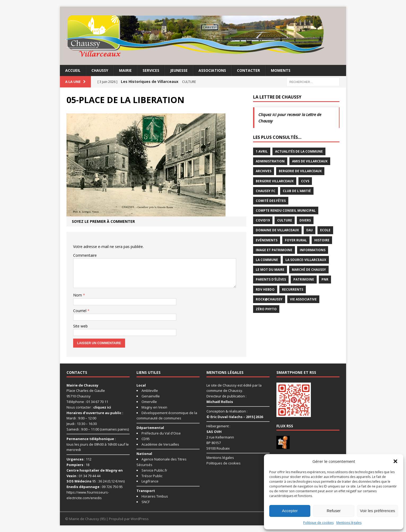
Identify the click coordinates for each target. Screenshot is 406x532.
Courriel (80, 311)
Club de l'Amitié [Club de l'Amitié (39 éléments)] (297, 191)
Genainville (151, 396)
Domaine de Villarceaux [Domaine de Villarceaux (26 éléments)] (277, 230)
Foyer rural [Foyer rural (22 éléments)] (296, 240)
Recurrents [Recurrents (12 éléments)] (293, 289)
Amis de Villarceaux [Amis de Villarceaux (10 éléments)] (310, 161)
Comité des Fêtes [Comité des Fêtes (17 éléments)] (271, 201)
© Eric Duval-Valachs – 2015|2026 (235, 417)
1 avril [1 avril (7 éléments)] (262, 151)
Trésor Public (152, 476)
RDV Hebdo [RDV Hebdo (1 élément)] (265, 289)
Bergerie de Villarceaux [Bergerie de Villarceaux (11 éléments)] (300, 171)
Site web (80, 326)
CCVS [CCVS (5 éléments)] (305, 181)
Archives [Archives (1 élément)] (264, 171)
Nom (78, 295)
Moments (281, 70)
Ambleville (150, 391)
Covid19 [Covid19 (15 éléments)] (263, 220)
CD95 (146, 439)
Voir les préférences (378, 511)
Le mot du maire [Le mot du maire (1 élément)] (270, 270)
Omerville (149, 402)
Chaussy (100, 70)
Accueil (73, 70)
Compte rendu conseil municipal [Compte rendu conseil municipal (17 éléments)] (286, 210)
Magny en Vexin (154, 407)
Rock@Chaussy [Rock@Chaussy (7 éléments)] (269, 299)
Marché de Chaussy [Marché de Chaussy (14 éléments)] (309, 270)
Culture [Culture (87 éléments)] (285, 220)
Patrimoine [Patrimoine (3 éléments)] (304, 279)
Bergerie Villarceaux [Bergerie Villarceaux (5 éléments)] (275, 181)
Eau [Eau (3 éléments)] (310, 230)
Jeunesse (179, 70)
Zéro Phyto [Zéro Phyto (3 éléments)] (266, 309)
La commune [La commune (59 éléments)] (267, 260)
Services (151, 70)
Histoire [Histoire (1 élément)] (322, 240)
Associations (212, 70)
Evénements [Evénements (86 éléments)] (267, 240)
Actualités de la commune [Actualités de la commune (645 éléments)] (299, 151)
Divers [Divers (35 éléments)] (305, 220)
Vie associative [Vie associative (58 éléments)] (303, 299)
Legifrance (150, 481)
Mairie (125, 70)
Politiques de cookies (224, 463)
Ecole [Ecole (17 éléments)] (325, 230)
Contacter (248, 70)
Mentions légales (349, 523)
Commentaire (85, 255)
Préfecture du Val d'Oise (161, 433)
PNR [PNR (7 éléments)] (325, 279)
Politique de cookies (318, 523)
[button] (395, 461)
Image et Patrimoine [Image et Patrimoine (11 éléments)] (274, 250)
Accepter (290, 511)
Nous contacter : (89, 407)
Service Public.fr (154, 470)
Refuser (334, 511)
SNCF (146, 502)
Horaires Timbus (155, 496)
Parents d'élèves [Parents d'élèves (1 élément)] (271, 279)
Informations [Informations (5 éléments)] (313, 250)
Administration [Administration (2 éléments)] (270, 161)
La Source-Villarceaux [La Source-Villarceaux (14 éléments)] (306, 260)
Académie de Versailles (160, 444)
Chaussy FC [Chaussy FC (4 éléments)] (266, 191)
